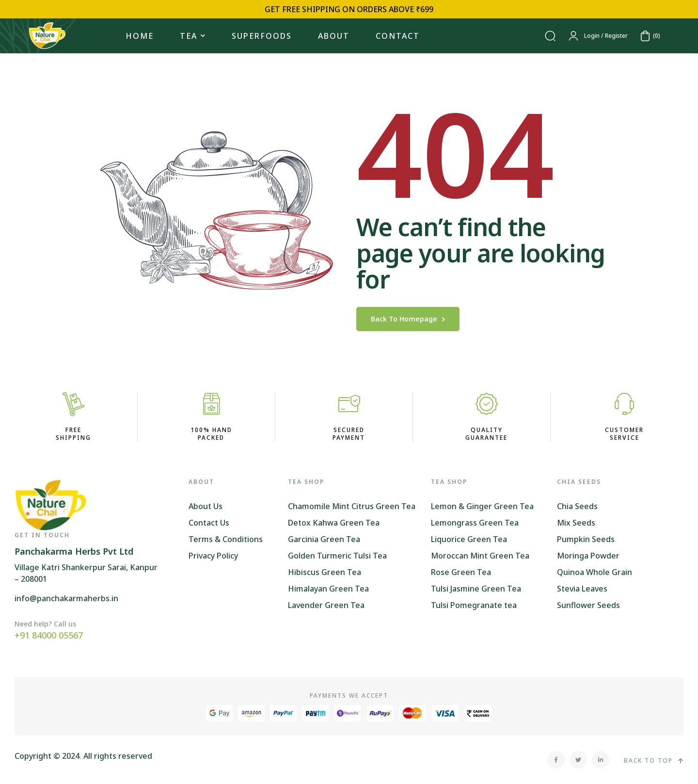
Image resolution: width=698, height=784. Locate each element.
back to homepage (408, 319)
